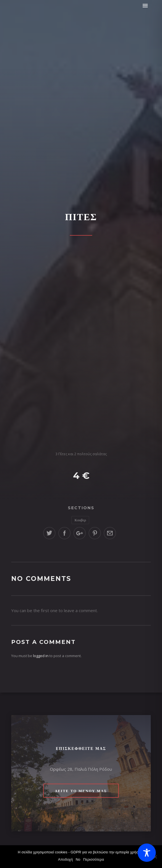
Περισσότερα (94, 859)
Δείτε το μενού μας (81, 791)
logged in (41, 656)
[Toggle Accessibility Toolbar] (147, 853)
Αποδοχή (65, 859)
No (78, 859)
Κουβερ (80, 520)
